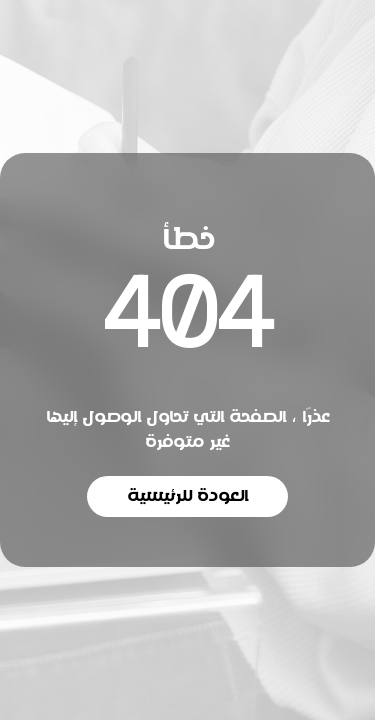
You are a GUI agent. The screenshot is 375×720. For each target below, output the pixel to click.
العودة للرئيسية (187, 496)
